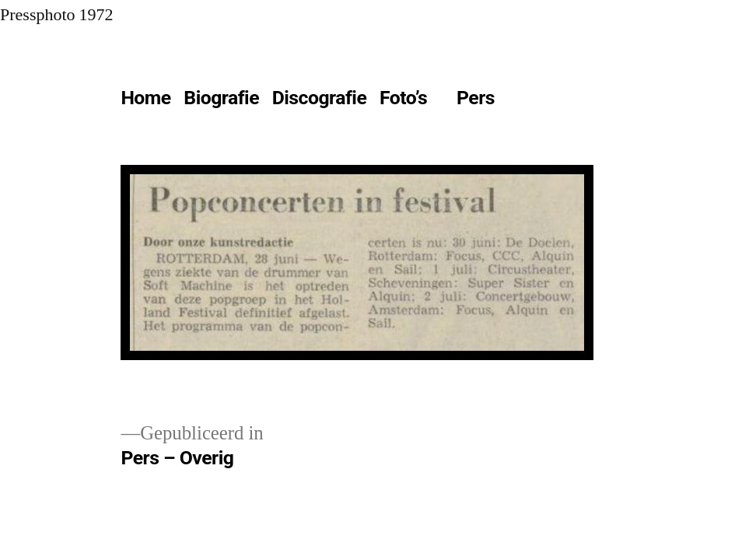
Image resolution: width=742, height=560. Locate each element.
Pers (476, 98)
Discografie (320, 98)
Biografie (221, 98)
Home (145, 98)
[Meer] (536, 101)
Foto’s (403, 98)
